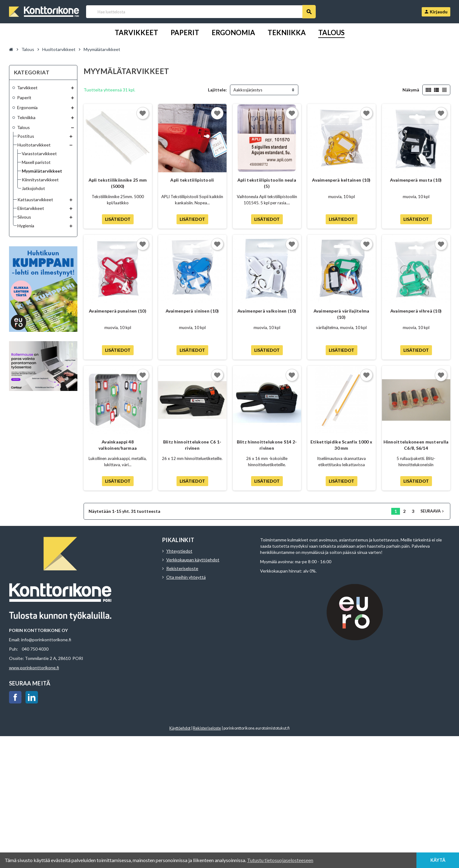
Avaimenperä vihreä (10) (416, 311)
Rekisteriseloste (182, 568)
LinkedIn (32, 697)
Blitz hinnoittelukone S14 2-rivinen (267, 445)
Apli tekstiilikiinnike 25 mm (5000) (118, 183)
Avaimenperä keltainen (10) (341, 180)
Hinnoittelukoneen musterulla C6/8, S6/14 (416, 445)
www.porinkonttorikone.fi (34, 668)
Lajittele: (217, 90)
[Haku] (201, 12)
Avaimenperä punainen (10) (118, 311)
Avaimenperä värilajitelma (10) (342, 314)
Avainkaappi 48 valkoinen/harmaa (118, 445)
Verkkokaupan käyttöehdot (193, 560)
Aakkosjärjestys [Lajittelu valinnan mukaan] (248, 90)
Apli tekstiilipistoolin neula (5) (267, 183)
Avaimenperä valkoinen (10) (267, 311)
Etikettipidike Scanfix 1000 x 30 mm (341, 445)
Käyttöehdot (180, 728)
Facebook (15, 697)
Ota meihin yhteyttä (186, 577)
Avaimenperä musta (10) (416, 180)
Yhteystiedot (179, 551)
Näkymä (411, 90)
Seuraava (433, 511)
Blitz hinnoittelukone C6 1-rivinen (192, 445)
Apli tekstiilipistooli (192, 180)
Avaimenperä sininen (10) (192, 311)
